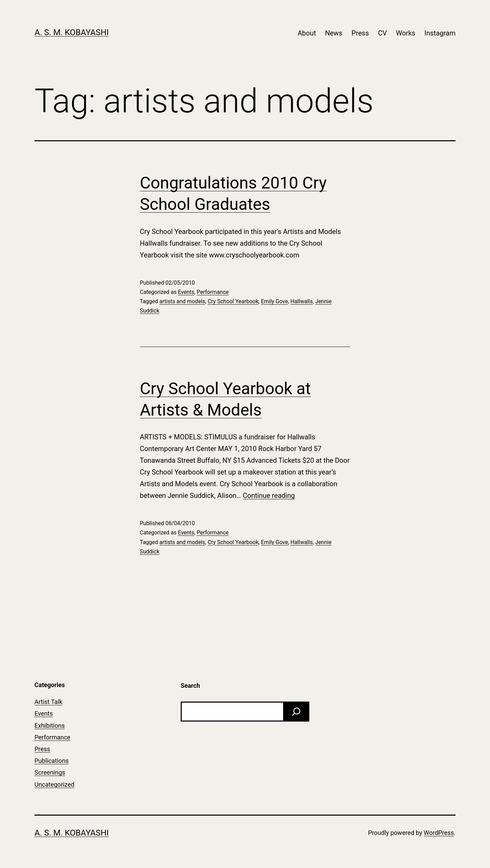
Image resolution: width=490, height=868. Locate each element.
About (307, 33)
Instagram (440, 33)
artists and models (182, 301)
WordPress (439, 833)
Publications (52, 761)
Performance (213, 292)
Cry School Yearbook (233, 301)
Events (186, 292)
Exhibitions (50, 726)
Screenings (50, 772)
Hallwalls (302, 301)
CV (382, 33)
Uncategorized (54, 784)
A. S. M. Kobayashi (72, 32)
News (334, 33)
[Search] (296, 712)
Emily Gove (274, 301)
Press (360, 33)
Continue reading (269, 496)
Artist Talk (48, 702)
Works (406, 33)
